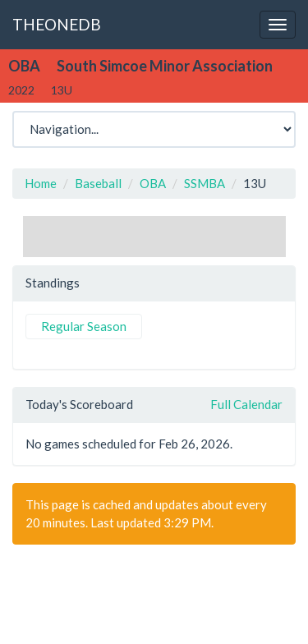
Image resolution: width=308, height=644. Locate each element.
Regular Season (84, 326)
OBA (153, 183)
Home (41, 183)
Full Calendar (246, 404)
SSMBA (205, 183)
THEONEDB (57, 24)
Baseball (98, 183)
